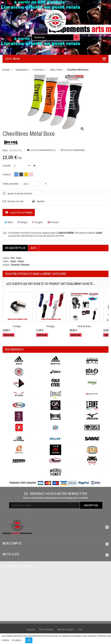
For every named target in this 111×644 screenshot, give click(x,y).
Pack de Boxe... (85, 326)
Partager (23, 222)
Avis (33, 248)
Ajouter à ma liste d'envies (20, 194)
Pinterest (53, 222)
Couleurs (7, 174)
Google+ (38, 222)
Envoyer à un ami (16, 201)
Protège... (18, 326)
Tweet (9, 222)
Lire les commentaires (43, 150)
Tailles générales (11, 184)
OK (29, 640)
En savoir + (17, 640)
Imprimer (41, 201)
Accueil (6, 70)
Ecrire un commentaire (74, 150)
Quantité (7, 166)
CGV (80, 629)
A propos (31, 629)
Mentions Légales (66, 629)
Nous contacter (46, 629)
